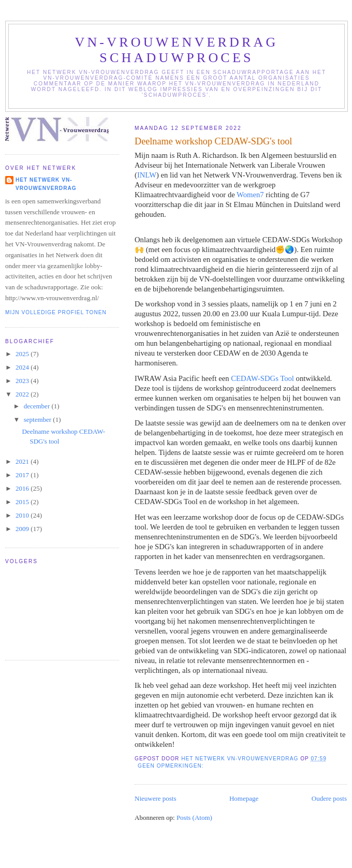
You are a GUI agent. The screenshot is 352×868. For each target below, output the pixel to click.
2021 (23, 461)
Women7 (250, 195)
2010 (23, 515)
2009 (23, 529)
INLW (147, 175)
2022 (23, 394)
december (38, 406)
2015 (23, 502)
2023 (23, 381)
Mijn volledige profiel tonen (56, 312)
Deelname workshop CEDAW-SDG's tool (213, 141)
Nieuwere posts (156, 798)
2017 (23, 475)
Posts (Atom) (194, 818)
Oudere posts (329, 798)
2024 (23, 367)
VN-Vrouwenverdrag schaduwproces (176, 50)
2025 (23, 354)
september (39, 420)
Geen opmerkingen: (172, 766)
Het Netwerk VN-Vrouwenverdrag (46, 184)
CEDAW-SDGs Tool (262, 378)
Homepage (244, 798)
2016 (23, 488)
